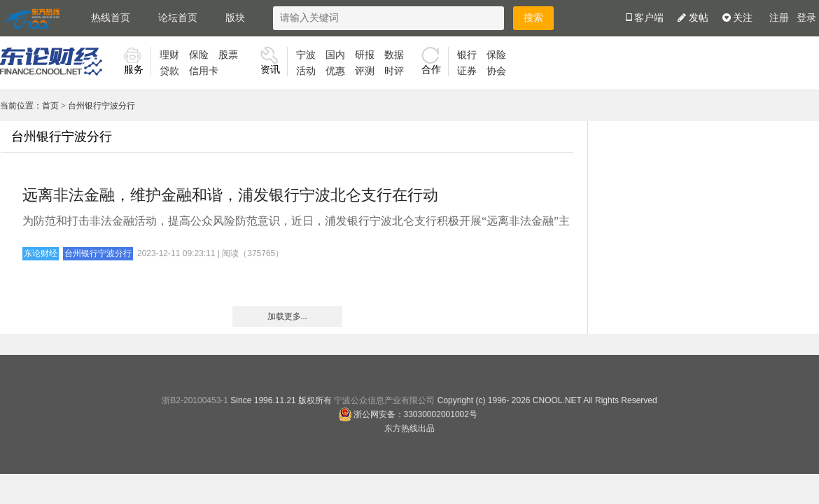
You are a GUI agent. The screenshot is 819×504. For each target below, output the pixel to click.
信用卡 (204, 71)
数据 (394, 55)
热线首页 (111, 18)
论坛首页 (178, 18)
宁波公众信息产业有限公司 (384, 400)
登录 (806, 18)
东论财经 (41, 253)
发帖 (693, 18)
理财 (169, 55)
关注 (738, 18)
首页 (50, 106)
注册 (779, 18)
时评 (394, 71)
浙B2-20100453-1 (195, 400)
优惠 (335, 71)
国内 (335, 55)
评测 (365, 71)
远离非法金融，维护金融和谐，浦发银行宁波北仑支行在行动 (230, 195)
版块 (235, 18)
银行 (467, 55)
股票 (228, 55)
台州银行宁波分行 (101, 106)
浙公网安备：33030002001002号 (408, 414)
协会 (496, 71)
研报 (365, 55)
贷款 (169, 71)
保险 (199, 55)
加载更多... (287, 316)
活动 (306, 71)
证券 (467, 71)
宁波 (306, 55)
